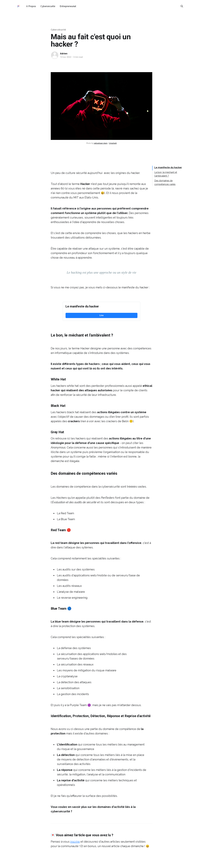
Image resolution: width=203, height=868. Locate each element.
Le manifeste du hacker (168, 167)
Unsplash (113, 143)
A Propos (31, 6)
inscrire (75, 842)
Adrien (64, 54)
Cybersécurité (48, 6)
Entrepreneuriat (68, 6)
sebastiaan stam (101, 143)
